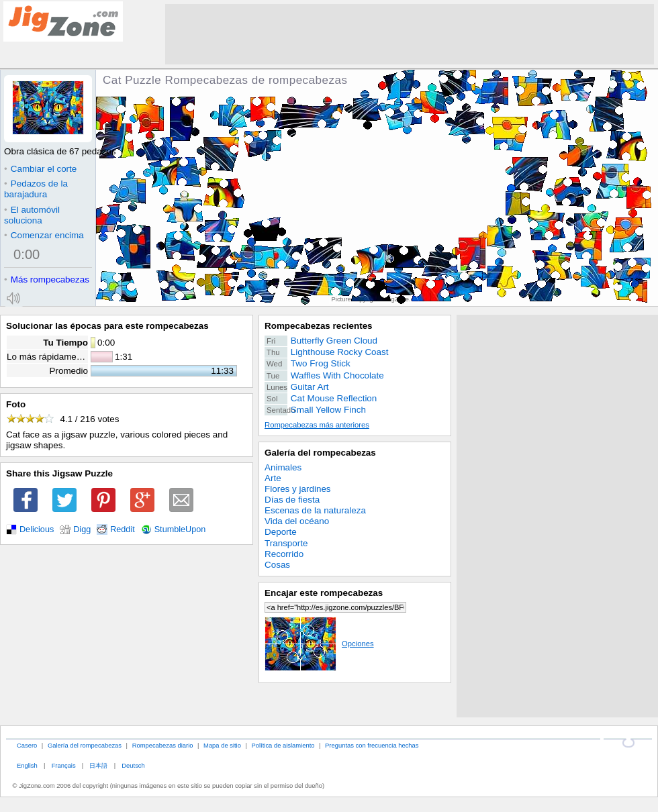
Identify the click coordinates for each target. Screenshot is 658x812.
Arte (273, 478)
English (27, 765)
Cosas (277, 565)
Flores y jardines (298, 489)
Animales (283, 467)
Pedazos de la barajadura (36, 189)
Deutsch (133, 765)
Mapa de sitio (222, 745)
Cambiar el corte (40, 169)
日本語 (98, 765)
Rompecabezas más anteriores (317, 425)
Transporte (286, 543)
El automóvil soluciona (32, 215)
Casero (27, 745)
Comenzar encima (44, 235)
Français (64, 765)
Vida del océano (297, 521)
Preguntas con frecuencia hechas (372, 745)
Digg (82, 529)
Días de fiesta (292, 500)
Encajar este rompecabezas (324, 593)
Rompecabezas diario (163, 745)
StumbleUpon (180, 529)
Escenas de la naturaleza (315, 510)
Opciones (319, 644)
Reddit (123, 529)
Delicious (37, 529)
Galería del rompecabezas (320, 453)
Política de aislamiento (283, 745)
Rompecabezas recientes (319, 326)
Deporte (281, 532)
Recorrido (284, 554)
